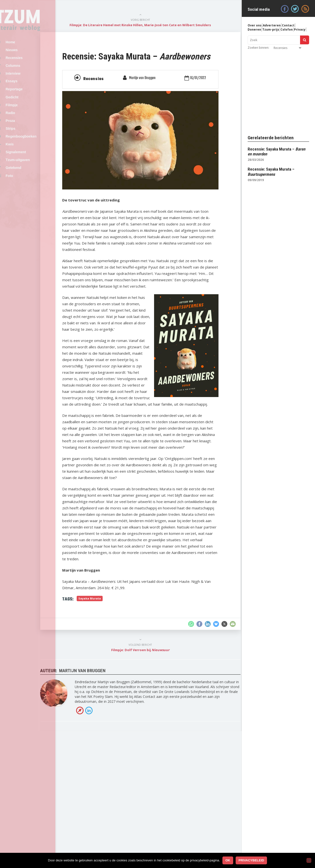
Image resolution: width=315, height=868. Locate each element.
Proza (21, 135)
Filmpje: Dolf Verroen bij (154, 761)
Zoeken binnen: (258, 48)
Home (21, 43)
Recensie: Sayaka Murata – (271, 172)
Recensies (25, 61)
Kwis (20, 163)
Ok (228, 860)
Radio (21, 126)
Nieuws (22, 52)
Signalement (27, 173)
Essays (22, 89)
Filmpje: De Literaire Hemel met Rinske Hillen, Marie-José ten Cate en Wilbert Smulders (154, 27)
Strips (21, 145)
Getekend (24, 191)
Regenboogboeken (32, 154)
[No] (309, 860)
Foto (20, 201)
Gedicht (23, 108)
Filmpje (22, 117)
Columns (24, 70)
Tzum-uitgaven (29, 182)
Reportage (25, 98)
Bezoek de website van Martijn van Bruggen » (107, 826)
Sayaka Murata (123, 709)
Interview (24, 80)
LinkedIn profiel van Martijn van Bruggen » (116, 826)
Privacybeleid (251, 860)
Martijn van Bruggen (156, 98)
